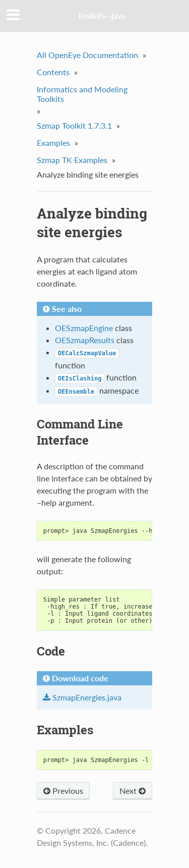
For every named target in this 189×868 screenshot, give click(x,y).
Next (133, 791)
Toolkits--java (101, 15)
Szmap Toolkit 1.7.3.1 (74, 125)
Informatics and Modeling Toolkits (82, 94)
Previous (63, 791)
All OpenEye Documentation (87, 55)
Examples (53, 143)
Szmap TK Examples (72, 160)
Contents (53, 72)
